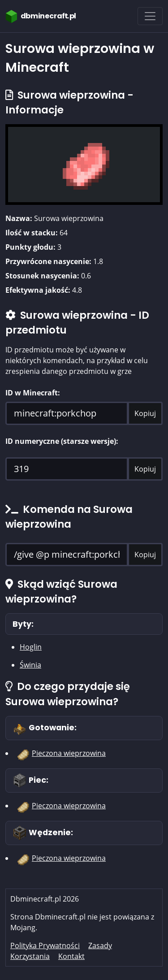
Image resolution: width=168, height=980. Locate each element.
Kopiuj (145, 413)
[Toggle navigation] (150, 16)
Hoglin (31, 647)
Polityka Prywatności (45, 945)
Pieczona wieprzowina (69, 753)
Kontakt (71, 956)
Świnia (30, 665)
